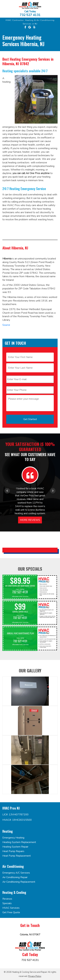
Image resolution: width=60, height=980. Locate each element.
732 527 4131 (30, 15)
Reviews (7, 899)
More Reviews (30, 520)
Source (6, 325)
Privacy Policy (35, 976)
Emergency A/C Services (16, 873)
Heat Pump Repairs (13, 851)
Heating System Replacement (19, 842)
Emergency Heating (13, 838)
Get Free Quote (11, 912)
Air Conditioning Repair (15, 877)
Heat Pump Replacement (17, 856)
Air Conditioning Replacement (19, 882)
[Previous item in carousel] (7, 491)
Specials (7, 903)
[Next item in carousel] (53, 491)
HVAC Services (11, 908)
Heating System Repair (15, 847)
